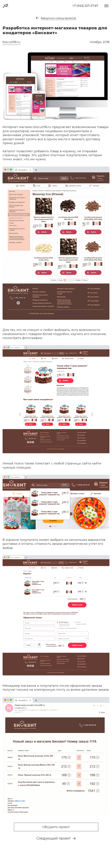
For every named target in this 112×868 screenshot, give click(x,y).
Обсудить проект (56, 827)
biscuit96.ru (11, 42)
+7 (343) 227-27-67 (85, 6)
